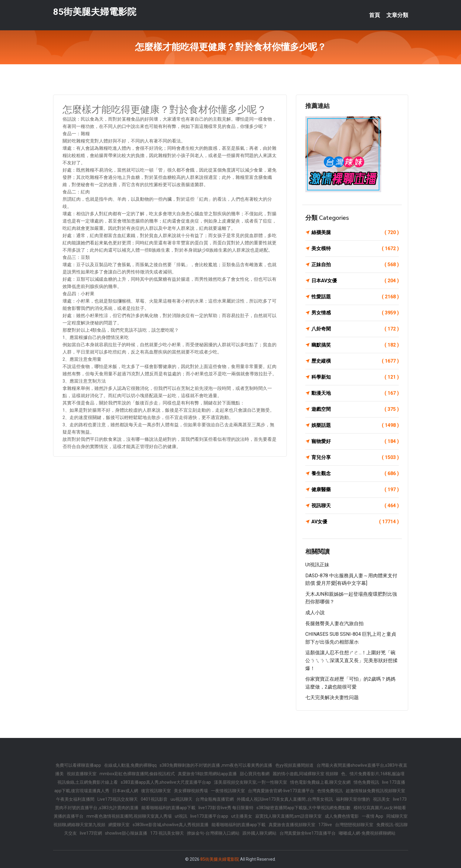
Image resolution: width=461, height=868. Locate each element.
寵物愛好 (355, 441)
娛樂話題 (355, 425)
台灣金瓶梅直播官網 (215, 799)
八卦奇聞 (355, 329)
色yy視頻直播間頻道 (294, 765)
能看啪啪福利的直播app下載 (168, 808)
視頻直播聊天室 (82, 774)
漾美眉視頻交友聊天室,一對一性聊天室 (251, 782)
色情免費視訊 (330, 791)
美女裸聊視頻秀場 (191, 791)
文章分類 (397, 15)
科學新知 (355, 377)
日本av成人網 (125, 791)
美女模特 (355, 249)
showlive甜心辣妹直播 (126, 833)
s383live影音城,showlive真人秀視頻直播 (171, 825)
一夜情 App (373, 816)
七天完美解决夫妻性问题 (332, 697)
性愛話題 (355, 297)
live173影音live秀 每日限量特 (226, 808)
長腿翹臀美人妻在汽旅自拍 (334, 623)
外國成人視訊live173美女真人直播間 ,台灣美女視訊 (285, 799)
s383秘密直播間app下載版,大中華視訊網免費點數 (303, 808)
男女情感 (355, 313)
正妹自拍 (355, 265)
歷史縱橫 (355, 361)
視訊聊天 (355, 506)
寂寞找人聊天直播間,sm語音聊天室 (288, 816)
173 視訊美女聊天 (167, 833)
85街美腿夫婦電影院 (95, 12)
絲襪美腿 (355, 233)
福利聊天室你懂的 (353, 799)
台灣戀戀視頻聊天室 (354, 825)
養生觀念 (355, 474)
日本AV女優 (355, 281)
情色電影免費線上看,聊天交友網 (320, 782)
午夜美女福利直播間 (75, 799)
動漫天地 (355, 393)
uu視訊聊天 (181, 799)
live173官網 (91, 833)
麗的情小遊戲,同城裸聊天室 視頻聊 (305, 774)
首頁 (375, 15)
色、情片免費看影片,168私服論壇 (373, 774)
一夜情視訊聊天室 (228, 791)
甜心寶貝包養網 (255, 774)
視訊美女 (381, 799)
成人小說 (315, 613)
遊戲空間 (355, 409)
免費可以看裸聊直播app (78, 765)
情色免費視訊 (366, 782)
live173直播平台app (209, 816)
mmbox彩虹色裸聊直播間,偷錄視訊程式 (137, 774)
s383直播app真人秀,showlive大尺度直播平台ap (166, 782)
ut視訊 (181, 816)
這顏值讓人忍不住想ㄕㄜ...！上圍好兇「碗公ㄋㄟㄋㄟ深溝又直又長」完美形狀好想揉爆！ (351, 660)
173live (325, 825)
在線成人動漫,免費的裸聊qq (130, 765)
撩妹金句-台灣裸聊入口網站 (213, 833)
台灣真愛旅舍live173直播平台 (308, 833)
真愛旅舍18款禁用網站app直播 (207, 774)
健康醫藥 (355, 490)
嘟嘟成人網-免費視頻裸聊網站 (367, 833)
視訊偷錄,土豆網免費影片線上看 (88, 782)
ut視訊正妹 (317, 565)
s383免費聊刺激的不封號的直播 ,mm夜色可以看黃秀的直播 (216, 765)
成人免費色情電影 (342, 816)
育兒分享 (355, 457)
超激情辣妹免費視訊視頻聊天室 (375, 791)
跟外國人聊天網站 (259, 833)
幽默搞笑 (355, 345)
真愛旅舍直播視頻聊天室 (292, 825)
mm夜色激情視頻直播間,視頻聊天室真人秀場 (129, 816)
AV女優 (355, 522)
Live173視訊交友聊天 (118, 799)
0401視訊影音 (154, 799)
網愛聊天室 (119, 825)
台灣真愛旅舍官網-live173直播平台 (281, 791)
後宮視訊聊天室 (156, 791)
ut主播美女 (242, 816)
